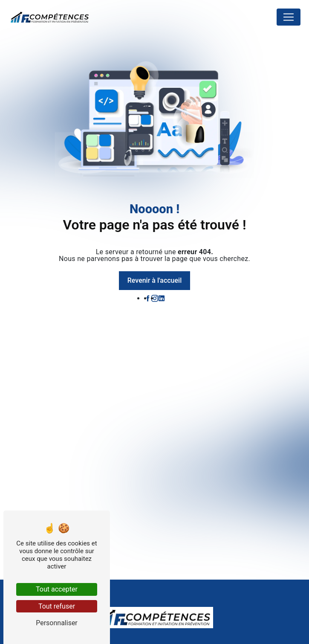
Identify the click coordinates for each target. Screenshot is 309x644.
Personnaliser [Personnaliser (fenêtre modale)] (57, 623)
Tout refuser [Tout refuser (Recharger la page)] (57, 606)
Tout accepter (57, 589)
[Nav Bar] (289, 17)
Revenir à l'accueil (154, 280)
